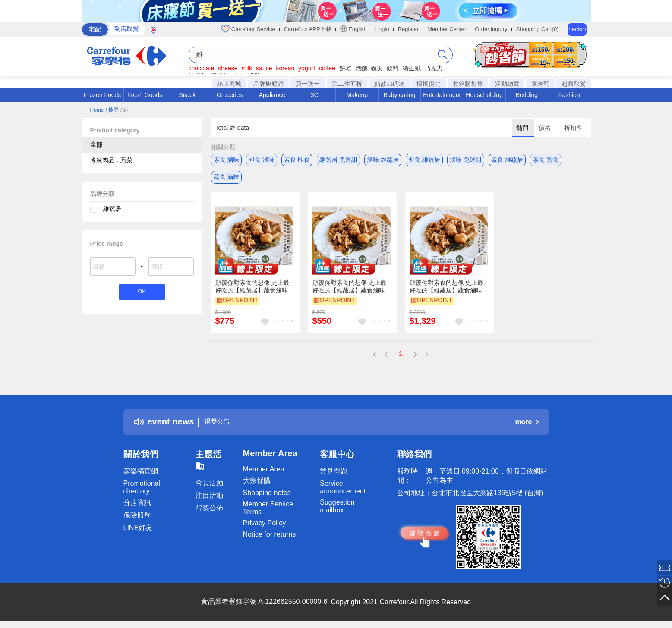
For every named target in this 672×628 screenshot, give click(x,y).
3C (315, 95)
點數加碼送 (389, 84)
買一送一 (308, 84)
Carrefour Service (248, 29)
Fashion (569, 95)
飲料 (393, 68)
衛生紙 (412, 68)
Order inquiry (491, 29)
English (353, 29)
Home (97, 110)
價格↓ (547, 128)
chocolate (202, 68)
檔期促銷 (429, 84)
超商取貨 (574, 84)
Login (382, 29)
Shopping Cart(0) (538, 29)
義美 (377, 68)
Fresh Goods (145, 95)
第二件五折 (347, 84)
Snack (187, 95)
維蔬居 (112, 209)
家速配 (540, 84)
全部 (96, 144)
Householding (484, 95)
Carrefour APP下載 (308, 29)
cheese (228, 68)
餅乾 (345, 68)
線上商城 (229, 84)
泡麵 (361, 68)
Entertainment (442, 95)
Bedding (527, 95)
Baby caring (399, 95)
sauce (264, 68)
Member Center (447, 29)
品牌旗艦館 (268, 84)
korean (285, 68)
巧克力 (434, 68)
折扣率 (573, 128)
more (527, 422)
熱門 (523, 128)
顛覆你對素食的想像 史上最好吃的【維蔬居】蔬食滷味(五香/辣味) (252, 287)
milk (247, 68)
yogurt (307, 68)
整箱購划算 (468, 84)
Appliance (272, 95)
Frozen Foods (102, 95)
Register (408, 29)
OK (142, 293)
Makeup (357, 95)
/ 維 (125, 110)
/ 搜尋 (112, 110)
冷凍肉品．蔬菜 (111, 160)
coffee (327, 68)
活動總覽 (507, 84)
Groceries (230, 95)
